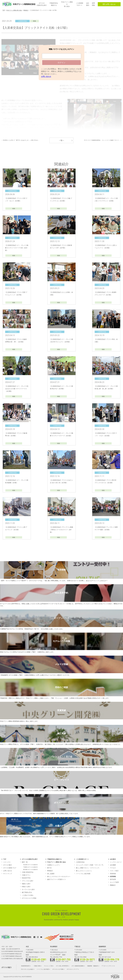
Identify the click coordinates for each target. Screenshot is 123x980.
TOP (5, 859)
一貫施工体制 (37, 966)
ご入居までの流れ (28, 895)
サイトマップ (8, 874)
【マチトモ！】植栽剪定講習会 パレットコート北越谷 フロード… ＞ (103, 140)
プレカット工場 (48, 966)
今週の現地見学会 (28, 872)
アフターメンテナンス (108, 966)
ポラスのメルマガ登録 (29, 898)
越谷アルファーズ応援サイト (57, 879)
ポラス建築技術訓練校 (78, 966)
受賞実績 (113, 874)
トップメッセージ (116, 862)
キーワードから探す (28, 889)
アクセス (113, 868)
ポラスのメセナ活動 (58, 969)
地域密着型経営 (25, 966)
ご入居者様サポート (82, 859)
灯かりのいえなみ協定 (27, 969)
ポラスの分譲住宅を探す (30, 859)
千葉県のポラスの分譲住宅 (30, 867)
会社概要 (113, 865)
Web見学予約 (26, 878)
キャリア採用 (114, 882)
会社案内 (113, 859)
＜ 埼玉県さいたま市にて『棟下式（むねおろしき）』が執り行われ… (20, 140)
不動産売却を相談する (54, 859)
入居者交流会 (80, 862)
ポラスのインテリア (72, 969)
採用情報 (113, 877)
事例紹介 (50, 871)
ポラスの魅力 (8, 865)
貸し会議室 (51, 874)
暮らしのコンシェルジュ (84, 871)
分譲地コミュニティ (54, 865)
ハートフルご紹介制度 (83, 874)
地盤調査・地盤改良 (93, 966)
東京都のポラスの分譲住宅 (30, 869)
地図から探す (26, 884)
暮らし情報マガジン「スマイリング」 (88, 868)
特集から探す (26, 887)
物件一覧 (25, 862)
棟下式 (49, 868)
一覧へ (61, 140)
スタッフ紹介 (114, 871)
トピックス (7, 862)
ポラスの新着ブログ (10, 868)
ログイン (61, 63)
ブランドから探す (28, 881)
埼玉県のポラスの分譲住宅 (30, 865)
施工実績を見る (27, 892)
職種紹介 (113, 885)
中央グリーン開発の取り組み (57, 862)
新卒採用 (113, 879)
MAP (27, 955)
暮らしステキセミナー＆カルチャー (59, 877)
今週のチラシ (26, 875)
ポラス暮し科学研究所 (62, 966)
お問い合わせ (109, 4)
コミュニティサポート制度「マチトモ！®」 (90, 865)
